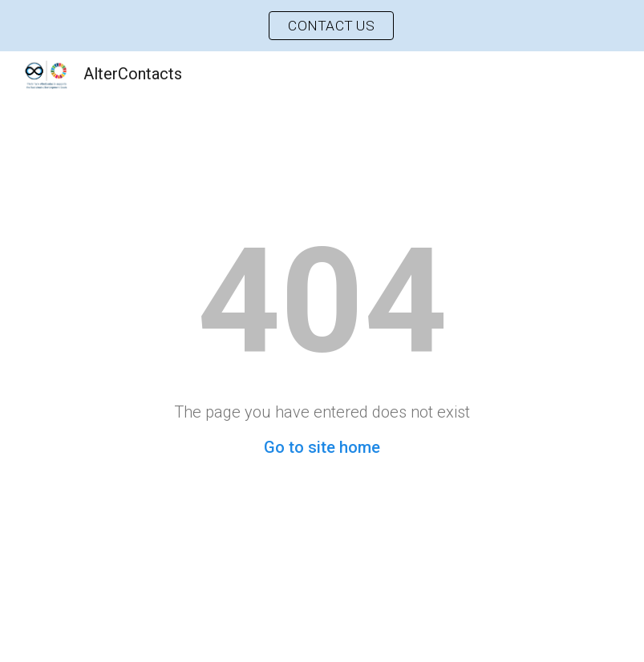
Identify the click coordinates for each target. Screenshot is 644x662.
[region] (322, 26)
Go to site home (322, 447)
